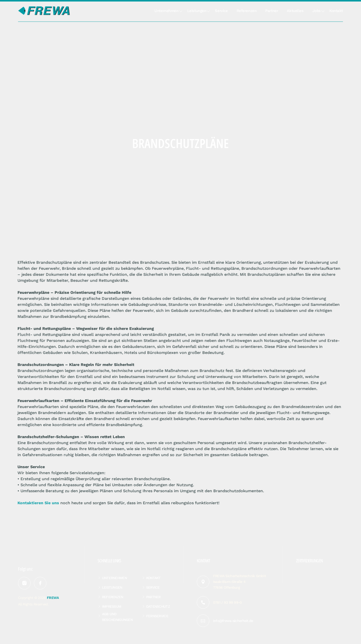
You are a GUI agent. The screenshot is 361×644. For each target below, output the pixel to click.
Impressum (112, 606)
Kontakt (336, 11)
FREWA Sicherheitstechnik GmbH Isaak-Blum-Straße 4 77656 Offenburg (239, 582)
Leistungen (197, 11)
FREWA (53, 598)
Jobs (317, 11)
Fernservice (157, 616)
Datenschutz (158, 606)
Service (221, 11)
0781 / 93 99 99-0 (228, 602)
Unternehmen (166, 11)
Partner (272, 11)
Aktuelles (295, 11)
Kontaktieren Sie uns (36, 503)
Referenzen (247, 11)
